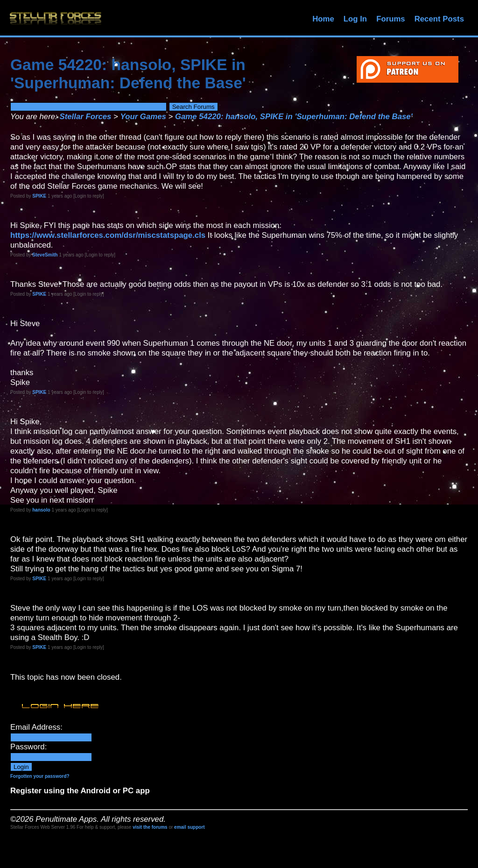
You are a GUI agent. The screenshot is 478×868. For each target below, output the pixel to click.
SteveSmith (45, 255)
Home (323, 19)
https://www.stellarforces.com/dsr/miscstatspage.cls (108, 235)
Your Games (143, 117)
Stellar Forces (85, 117)
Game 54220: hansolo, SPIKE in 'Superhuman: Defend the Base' (294, 117)
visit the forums (150, 827)
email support (190, 827)
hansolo (41, 510)
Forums (391, 19)
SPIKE (39, 196)
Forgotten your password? (40, 776)
